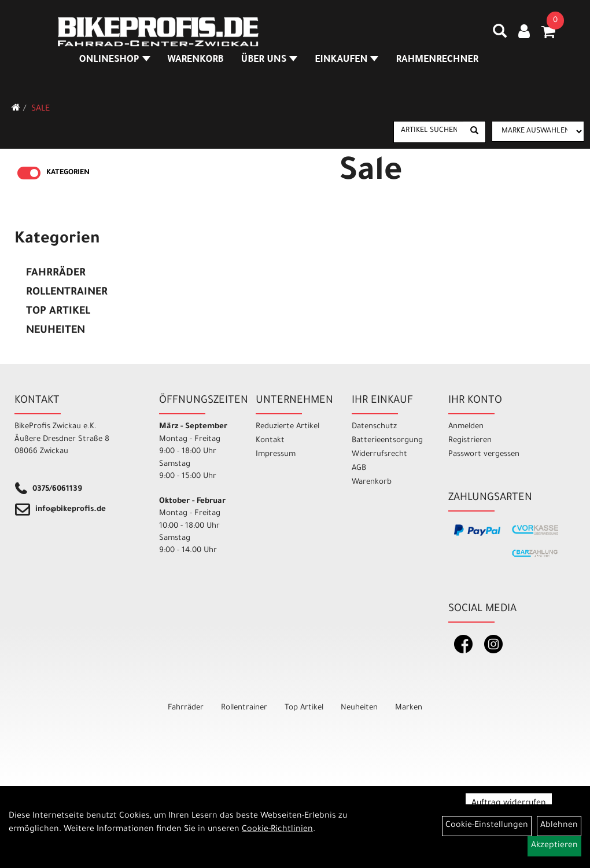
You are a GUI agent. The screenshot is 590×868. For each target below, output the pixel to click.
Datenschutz (374, 427)
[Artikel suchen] (429, 131)
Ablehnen (559, 826)
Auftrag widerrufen (509, 804)
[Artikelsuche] (500, 35)
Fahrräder (56, 274)
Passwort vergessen (484, 455)
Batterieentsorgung (387, 441)
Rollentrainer (67, 293)
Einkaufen (346, 60)
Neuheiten (56, 331)
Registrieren (470, 441)
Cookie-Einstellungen (487, 826)
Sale (40, 109)
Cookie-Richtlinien (277, 830)
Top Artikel (58, 312)
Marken (409, 708)
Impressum (276, 455)
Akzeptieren (554, 846)
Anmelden (466, 427)
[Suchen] (474, 132)
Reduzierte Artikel (287, 427)
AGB (359, 468)
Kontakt (270, 441)
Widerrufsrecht (379, 455)
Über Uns (270, 60)
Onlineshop (115, 60)
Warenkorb (196, 60)
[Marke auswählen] (538, 131)
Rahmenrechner (437, 60)
